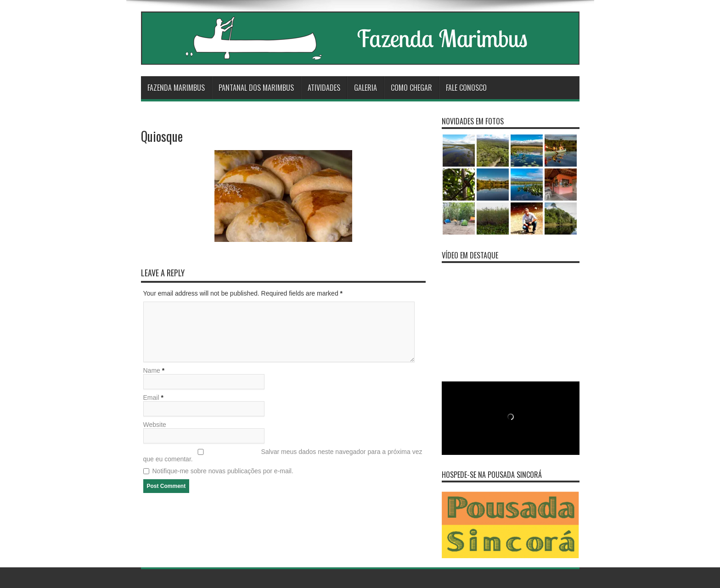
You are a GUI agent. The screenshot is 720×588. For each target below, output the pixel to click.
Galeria (366, 88)
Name (152, 370)
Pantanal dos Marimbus (256, 88)
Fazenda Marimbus (176, 88)
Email (151, 398)
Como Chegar (411, 88)
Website (155, 425)
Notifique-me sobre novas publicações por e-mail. (223, 471)
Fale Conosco (466, 88)
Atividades (324, 88)
